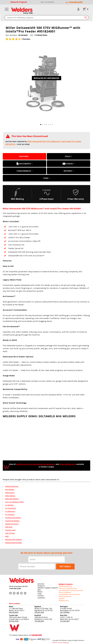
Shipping (64, 640)
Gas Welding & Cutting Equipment (70, 589)
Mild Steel (9, 527)
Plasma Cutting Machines (67, 587)
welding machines (24, 464)
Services (41, 583)
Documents (24, 164)
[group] (47, 83)
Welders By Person (12, 524)
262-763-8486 (65, 611)
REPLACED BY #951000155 (46, 78)
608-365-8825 (14, 611)
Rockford (38, 614)
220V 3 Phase (10, 533)
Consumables (24, 171)
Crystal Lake (13, 614)
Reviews (68, 171)
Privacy (59, 640)
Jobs (39, 589)
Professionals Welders (13, 518)
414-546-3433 (65, 619)
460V (7, 537)
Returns (55, 640)
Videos (68, 164)
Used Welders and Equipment (69, 593)
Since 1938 (28, 13)
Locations (41, 597)
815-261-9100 (14, 619)
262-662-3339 (39, 611)
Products (41, 585)
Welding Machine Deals (14, 543)
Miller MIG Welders (12, 499)
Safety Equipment (65, 595)
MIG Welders (10, 489)
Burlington (64, 605)
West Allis (64, 614)
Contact (41, 595)
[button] (41, 125)
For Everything (10, 508)
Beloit (11, 605)
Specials (61, 597)
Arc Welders (9, 505)
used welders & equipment (44, 464)
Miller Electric (10, 493)
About (40, 591)
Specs (68, 157)
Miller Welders (10, 496)
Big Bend (38, 605)
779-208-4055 (39, 619)
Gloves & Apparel (64, 591)
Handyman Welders (12, 521)
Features (24, 157)
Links (39, 593)
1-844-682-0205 (14, 588)
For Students (10, 515)
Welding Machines (12, 486)
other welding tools (68, 464)
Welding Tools (63, 599)
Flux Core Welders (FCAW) (14, 502)
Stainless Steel (10, 530)
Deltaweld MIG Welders (14, 540)
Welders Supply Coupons (48, 587)
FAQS (46, 178)
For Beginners (10, 511)
